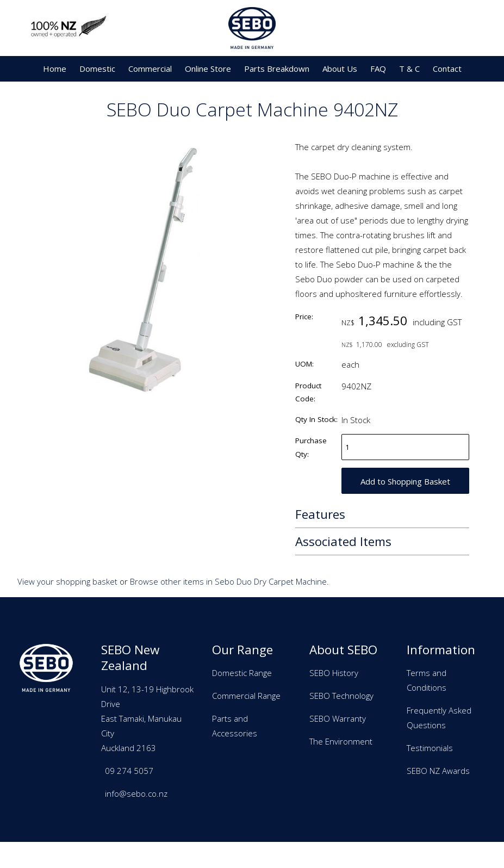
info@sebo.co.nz (136, 793)
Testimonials (430, 748)
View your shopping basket (67, 581)
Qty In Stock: (316, 419)
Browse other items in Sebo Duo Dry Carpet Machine (228, 581)
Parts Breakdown (277, 69)
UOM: (304, 364)
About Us (340, 69)
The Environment (341, 741)
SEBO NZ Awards (438, 771)
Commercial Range (246, 696)
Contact (447, 69)
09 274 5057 (129, 771)
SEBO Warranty (338, 718)
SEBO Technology (341, 696)
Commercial (150, 69)
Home (55, 69)
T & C (409, 69)
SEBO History (334, 673)
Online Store (208, 69)
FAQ (378, 69)
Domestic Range (242, 673)
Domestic (97, 69)
